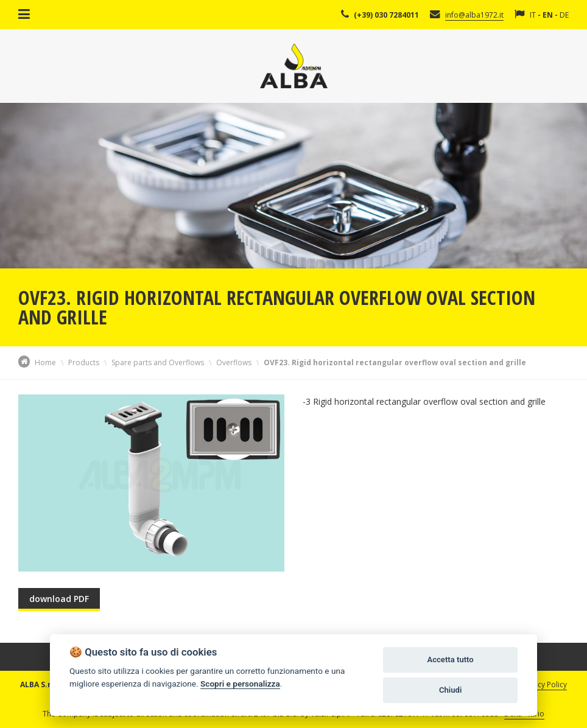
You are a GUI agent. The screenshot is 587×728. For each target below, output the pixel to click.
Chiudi (450, 690)
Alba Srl (294, 66)
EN (548, 15)
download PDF (59, 599)
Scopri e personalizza (240, 684)
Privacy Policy (544, 684)
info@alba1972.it (474, 15)
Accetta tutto (450, 660)
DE (564, 15)
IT (533, 15)
